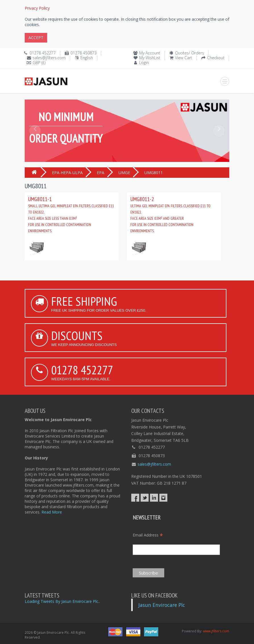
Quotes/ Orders (190, 53)
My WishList (150, 58)
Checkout (216, 58)
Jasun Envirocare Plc (162, 605)
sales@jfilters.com (49, 58)
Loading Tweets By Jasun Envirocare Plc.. (62, 601)
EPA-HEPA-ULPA (67, 173)
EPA (101, 173)
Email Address (148, 535)
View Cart (184, 58)
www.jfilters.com (216, 631)
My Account (150, 53)
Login (144, 63)
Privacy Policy (37, 8)
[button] (35, 143)
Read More (52, 512)
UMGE (124, 173)
